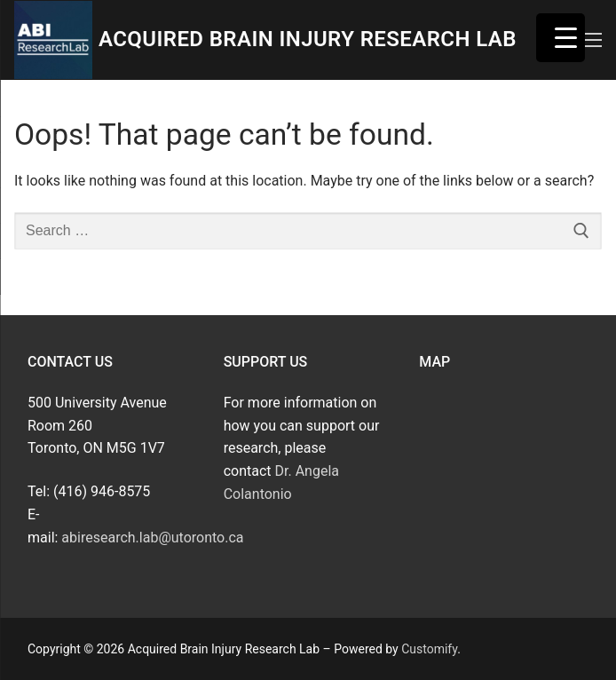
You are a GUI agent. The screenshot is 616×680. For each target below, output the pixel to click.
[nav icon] (592, 40)
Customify (429, 649)
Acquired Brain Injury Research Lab (308, 39)
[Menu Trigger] (561, 38)
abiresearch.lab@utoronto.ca (152, 538)
